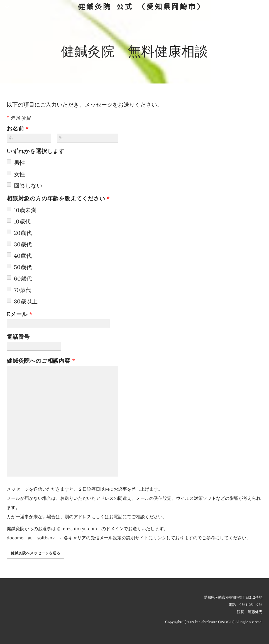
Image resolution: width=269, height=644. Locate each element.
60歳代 (23, 278)
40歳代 (23, 256)
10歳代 (22, 221)
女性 (20, 174)
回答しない (28, 185)
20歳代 (23, 233)
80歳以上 (26, 301)
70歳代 (23, 290)
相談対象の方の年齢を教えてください (58, 198)
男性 (20, 163)
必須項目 (19, 118)
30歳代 (23, 244)
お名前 (20, 128)
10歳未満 (25, 210)
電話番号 (22, 337)
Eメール (22, 314)
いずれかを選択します (36, 151)
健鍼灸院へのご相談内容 (43, 361)
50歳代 (23, 267)
